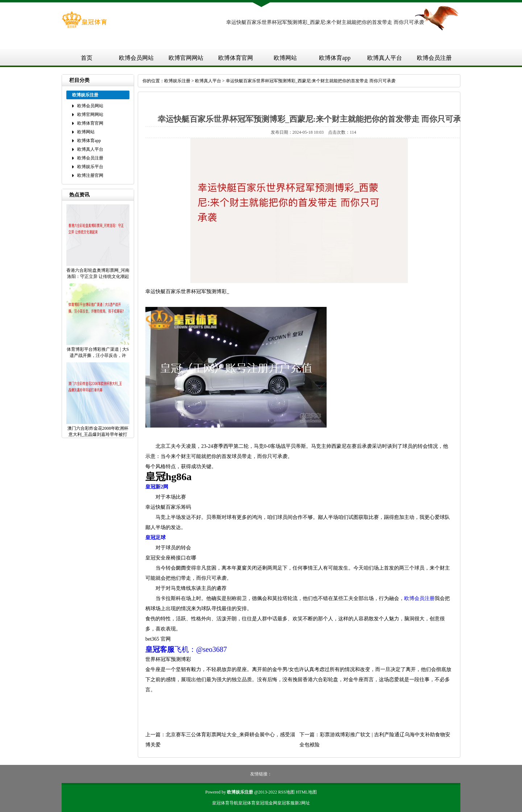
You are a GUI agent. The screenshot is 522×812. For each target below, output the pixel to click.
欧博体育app (335, 58)
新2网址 (302, 803)
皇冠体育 (247, 803)
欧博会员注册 (434, 58)
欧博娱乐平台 (90, 167)
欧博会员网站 (136, 58)
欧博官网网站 (186, 58)
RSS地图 (286, 792)
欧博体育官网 (236, 58)
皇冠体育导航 (225, 803)
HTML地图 (306, 792)
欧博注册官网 (90, 175)
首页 (87, 58)
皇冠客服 (286, 803)
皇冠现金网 (266, 803)
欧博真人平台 (385, 58)
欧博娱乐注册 (177, 81)
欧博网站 (285, 58)
